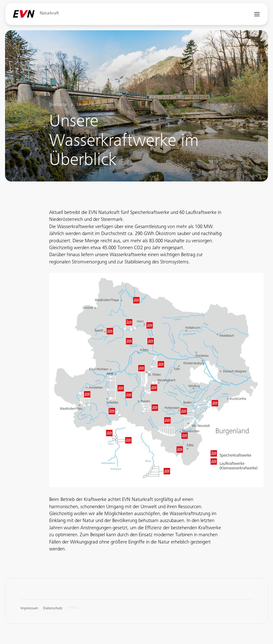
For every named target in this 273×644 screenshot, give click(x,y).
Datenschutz (53, 608)
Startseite (58, 105)
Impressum (29, 608)
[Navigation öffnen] (257, 14)
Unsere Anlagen (92, 105)
